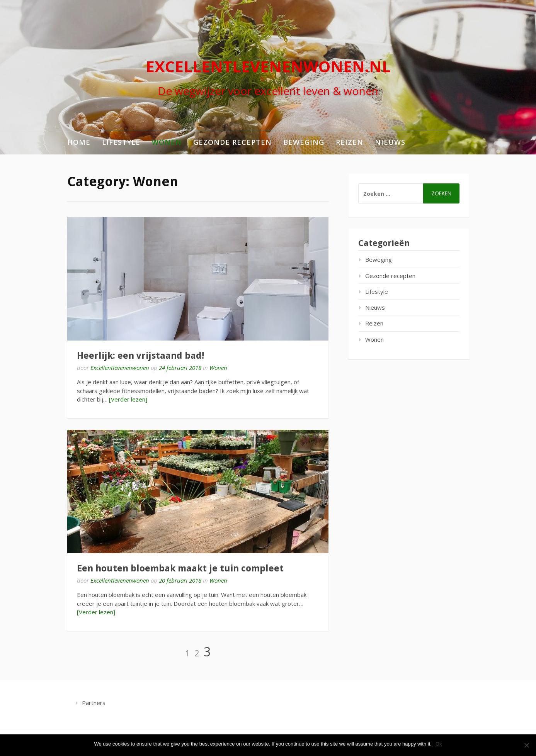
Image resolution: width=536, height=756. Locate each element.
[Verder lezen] (128, 399)
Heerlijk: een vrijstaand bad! (140, 356)
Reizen (350, 142)
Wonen (167, 142)
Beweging (304, 142)
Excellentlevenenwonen (120, 368)
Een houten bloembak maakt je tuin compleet (180, 568)
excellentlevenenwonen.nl (268, 66)
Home (79, 142)
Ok (439, 744)
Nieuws (390, 142)
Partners (94, 703)
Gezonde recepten (232, 142)
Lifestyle (121, 142)
